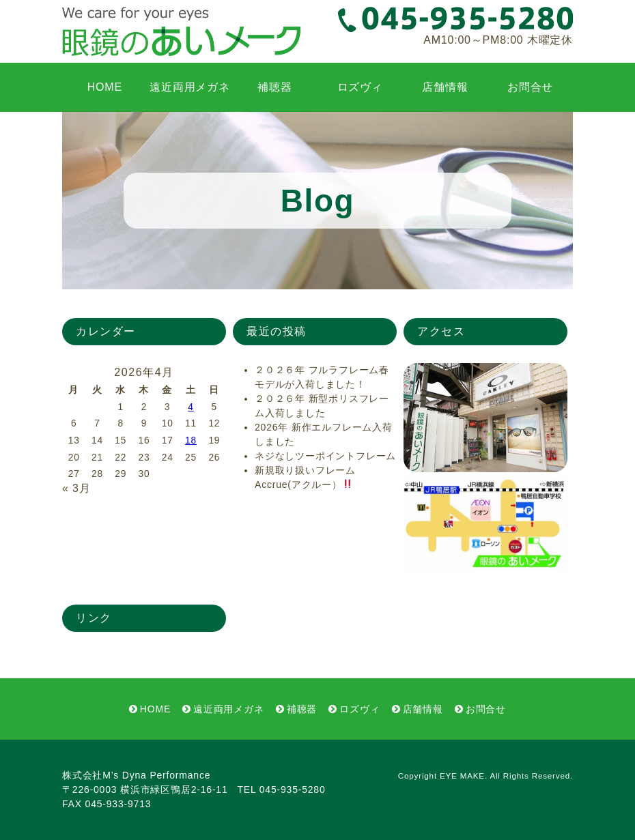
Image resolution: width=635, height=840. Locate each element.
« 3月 (76, 488)
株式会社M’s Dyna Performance (136, 775)
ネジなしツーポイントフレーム (325, 456)
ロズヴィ (360, 87)
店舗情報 (445, 87)
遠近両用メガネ (190, 87)
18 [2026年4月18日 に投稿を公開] (191, 440)
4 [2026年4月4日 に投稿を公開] (190, 407)
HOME (105, 87)
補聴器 (274, 87)
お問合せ (530, 87)
